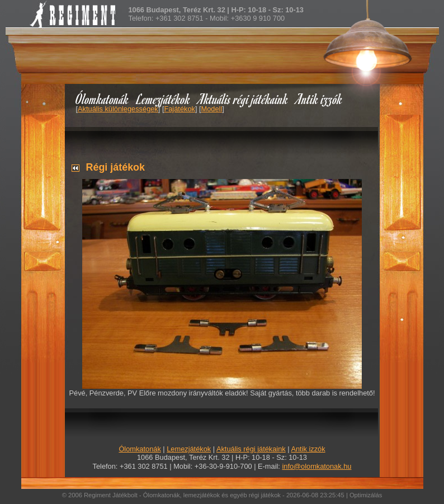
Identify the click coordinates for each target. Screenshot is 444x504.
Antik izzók (319, 99)
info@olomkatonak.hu (317, 466)
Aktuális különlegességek (118, 109)
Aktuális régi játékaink (243, 99)
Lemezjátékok (164, 99)
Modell (212, 109)
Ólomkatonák (102, 99)
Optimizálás (366, 495)
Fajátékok (179, 109)
